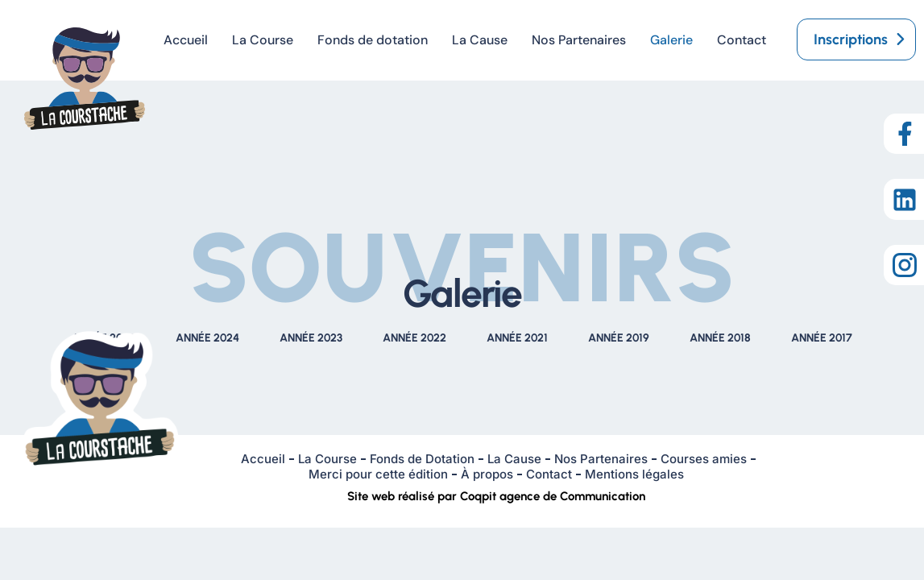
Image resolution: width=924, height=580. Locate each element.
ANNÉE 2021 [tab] (517, 338)
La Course (263, 40)
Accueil (186, 40)
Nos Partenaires (579, 40)
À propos (487, 474)
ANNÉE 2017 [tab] (822, 338)
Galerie (671, 40)
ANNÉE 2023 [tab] (311, 338)
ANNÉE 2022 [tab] (414, 338)
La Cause (480, 40)
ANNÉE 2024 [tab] (207, 338)
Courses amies (704, 459)
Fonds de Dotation (422, 459)
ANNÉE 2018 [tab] (720, 338)
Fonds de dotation (373, 40)
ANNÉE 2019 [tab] (619, 338)
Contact (742, 40)
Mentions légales (634, 474)
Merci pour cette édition (378, 474)
